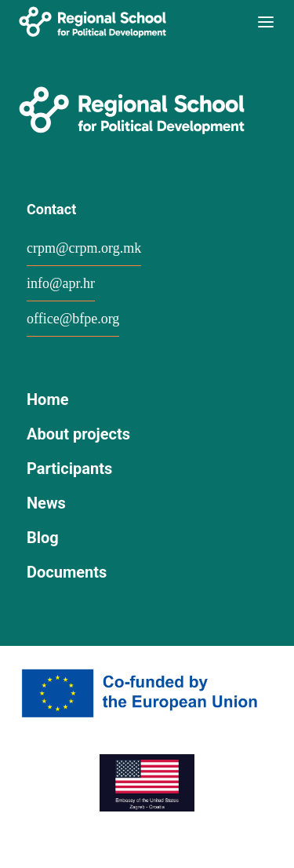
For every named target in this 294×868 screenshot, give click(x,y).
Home (48, 399)
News (46, 503)
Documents (67, 572)
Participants (69, 469)
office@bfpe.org (73, 319)
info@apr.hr (61, 283)
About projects (78, 434)
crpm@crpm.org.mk (84, 248)
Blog (43, 538)
